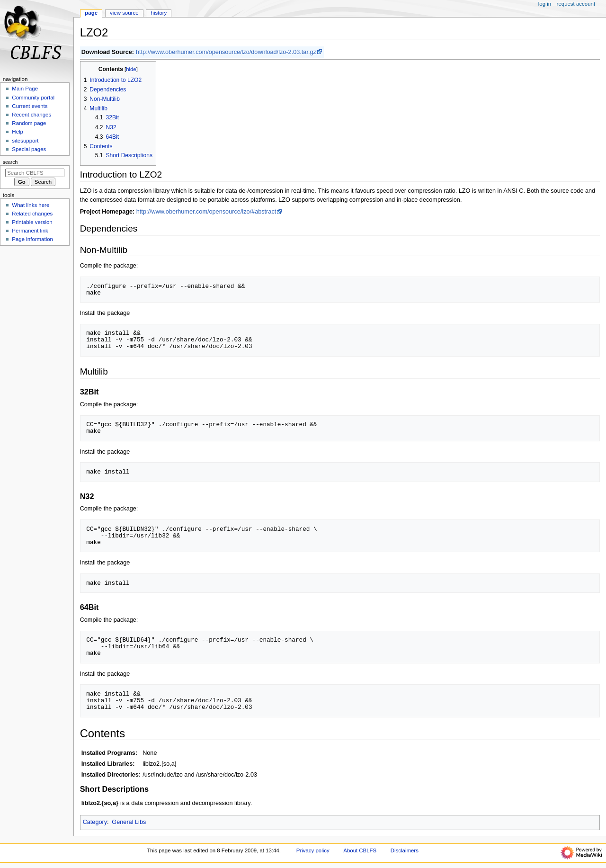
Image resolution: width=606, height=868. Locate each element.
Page (91, 13)
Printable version (32, 222)
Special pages (29, 149)
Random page (29, 123)
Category (95, 822)
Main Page (25, 89)
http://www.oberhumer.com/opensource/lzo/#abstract (206, 212)
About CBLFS (360, 850)
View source (124, 13)
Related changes (32, 214)
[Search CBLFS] (35, 173)
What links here (31, 205)
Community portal (33, 98)
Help (18, 132)
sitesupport (25, 141)
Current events (30, 106)
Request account (576, 4)
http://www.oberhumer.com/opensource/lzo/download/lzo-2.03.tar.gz (226, 52)
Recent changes (31, 115)
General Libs (129, 822)
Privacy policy (313, 850)
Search (10, 162)
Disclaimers (405, 850)
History (159, 13)
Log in (545, 4)
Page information (32, 239)
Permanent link (30, 231)
